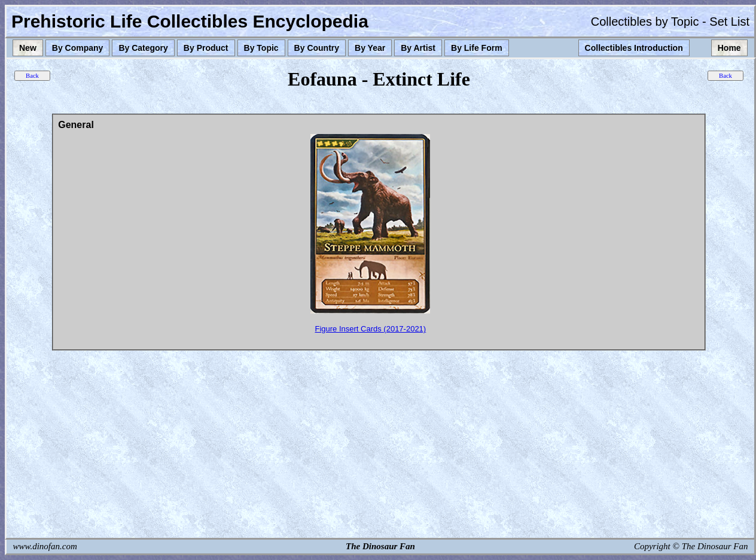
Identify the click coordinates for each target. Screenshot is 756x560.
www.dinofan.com (45, 546)
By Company (78, 48)
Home (729, 48)
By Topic (261, 48)
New (28, 48)
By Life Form (477, 48)
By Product (206, 48)
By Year (370, 48)
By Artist (418, 48)
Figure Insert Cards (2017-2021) (370, 329)
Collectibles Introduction (634, 48)
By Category (143, 48)
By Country (317, 48)
